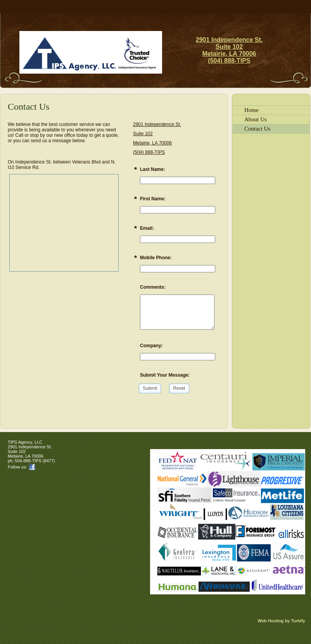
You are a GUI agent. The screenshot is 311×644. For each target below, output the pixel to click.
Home (251, 110)
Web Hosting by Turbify (282, 621)
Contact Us (257, 129)
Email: (147, 228)
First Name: (153, 199)
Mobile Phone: (156, 258)
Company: (151, 346)
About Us (256, 119)
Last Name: (153, 169)
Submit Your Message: (165, 375)
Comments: (153, 287)
